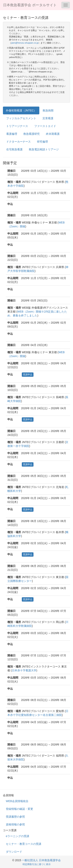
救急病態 (48, 110)
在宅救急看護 (14, 149)
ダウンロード (14, 852)
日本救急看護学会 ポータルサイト (30, 5)
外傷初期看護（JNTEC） (21, 110)
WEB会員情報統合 (17, 801)
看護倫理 (12, 134)
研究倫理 (42, 142)
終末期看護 (53, 134)
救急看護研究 (32, 134)
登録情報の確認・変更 (19, 809)
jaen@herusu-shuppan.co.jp (25, 43)
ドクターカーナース (18, 142)
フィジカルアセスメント (21, 118)
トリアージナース (17, 126)
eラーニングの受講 (18, 836)
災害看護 (48, 118)
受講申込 (28, 375)
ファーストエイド (45, 126)
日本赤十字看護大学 (24, 670)
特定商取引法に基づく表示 (37, 864)
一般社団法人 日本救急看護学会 (41, 860)
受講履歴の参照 (15, 817)
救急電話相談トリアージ (44, 149)
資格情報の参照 (15, 824)
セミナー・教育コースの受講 (24, 844)
